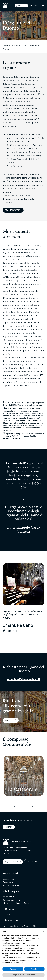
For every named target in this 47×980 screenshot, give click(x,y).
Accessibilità (8, 879)
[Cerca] (31, 6)
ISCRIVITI (9, 827)
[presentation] (15, 806)
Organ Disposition (13, 210)
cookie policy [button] (20, 943)
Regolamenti (10, 873)
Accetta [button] (34, 969)
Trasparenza (8, 882)
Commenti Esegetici (11, 900)
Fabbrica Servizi (12, 921)
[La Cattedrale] (24, 776)
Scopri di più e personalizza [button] (23, 975)
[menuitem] (37, 5)
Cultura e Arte (18, 46)
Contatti (6, 914)
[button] (43, 6)
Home (5, 46)
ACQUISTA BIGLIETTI (13, 862)
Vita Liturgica (11, 891)
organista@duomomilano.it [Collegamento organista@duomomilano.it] (24, 679)
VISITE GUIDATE (33, 862)
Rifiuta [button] (13, 969)
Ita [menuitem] (36, 5)
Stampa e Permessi (11, 885)
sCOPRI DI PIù (11, 721)
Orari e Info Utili (9, 897)
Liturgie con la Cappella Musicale (17, 903)
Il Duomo (8, 909)
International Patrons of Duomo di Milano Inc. (22, 926)
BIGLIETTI (21, 6)
